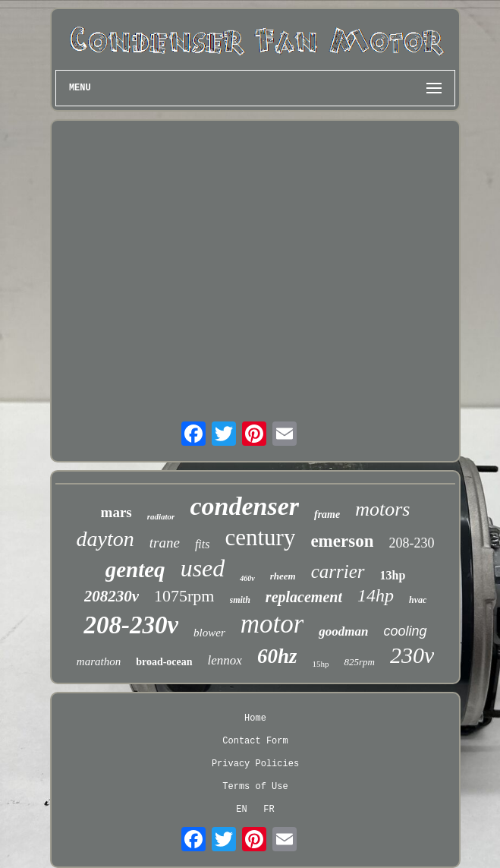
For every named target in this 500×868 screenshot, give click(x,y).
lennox (225, 660)
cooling (406, 631)
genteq (135, 570)
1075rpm (184, 596)
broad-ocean (164, 662)
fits (203, 544)
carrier (338, 571)
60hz (277, 656)
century (260, 537)
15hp (320, 664)
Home (255, 718)
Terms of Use (255, 787)
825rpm (359, 662)
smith (240, 600)
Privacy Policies (255, 764)
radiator (161, 516)
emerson (342, 541)
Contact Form (255, 741)
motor (272, 624)
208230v (112, 596)
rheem (283, 576)
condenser (244, 506)
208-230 (411, 543)
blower (209, 633)
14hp (376, 595)
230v (412, 655)
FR (269, 810)
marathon (99, 661)
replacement (304, 597)
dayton (105, 539)
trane (165, 543)
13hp (393, 575)
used (203, 568)
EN (241, 810)
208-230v (131, 625)
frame (327, 514)
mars (116, 512)
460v (247, 578)
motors (382, 509)
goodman (343, 631)
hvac (418, 600)
